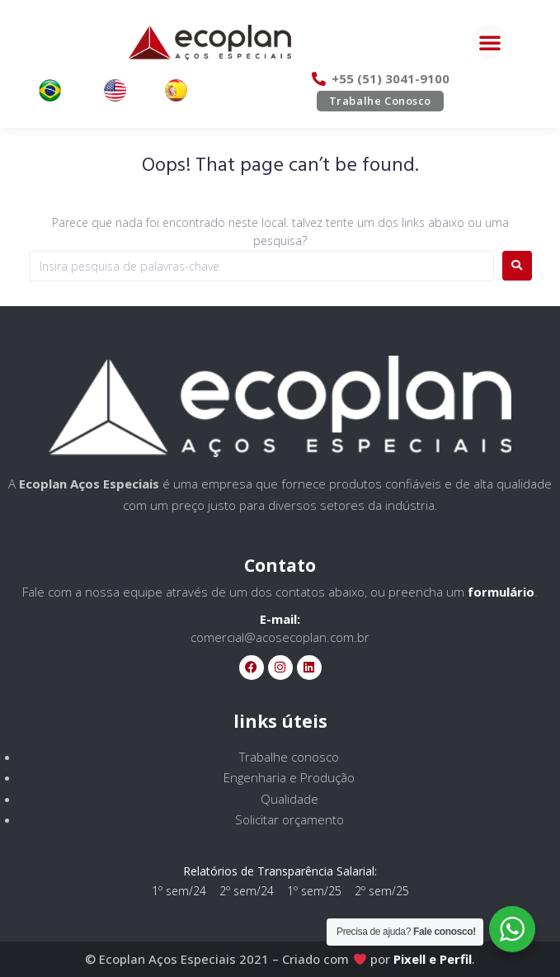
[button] (490, 42)
